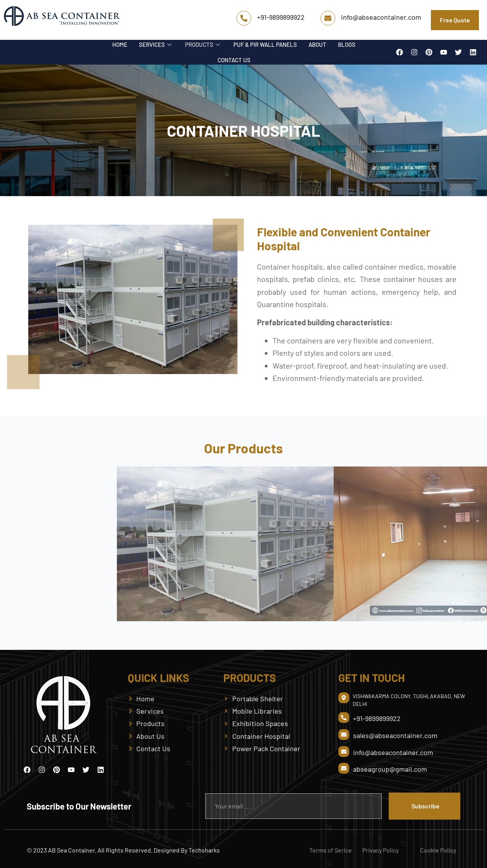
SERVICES (156, 44)
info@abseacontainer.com (381, 17)
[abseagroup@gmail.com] (344, 768)
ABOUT (317, 44)
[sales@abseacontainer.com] (344, 735)
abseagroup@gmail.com (390, 769)
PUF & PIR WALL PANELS (265, 44)
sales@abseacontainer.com (395, 735)
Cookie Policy (438, 850)
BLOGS (347, 44)
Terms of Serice (331, 850)
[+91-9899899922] (244, 18)
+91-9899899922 (281, 17)
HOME (120, 44)
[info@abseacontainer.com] (328, 18)
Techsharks (204, 850)
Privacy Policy (381, 850)
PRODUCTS (203, 44)
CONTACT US (234, 60)
